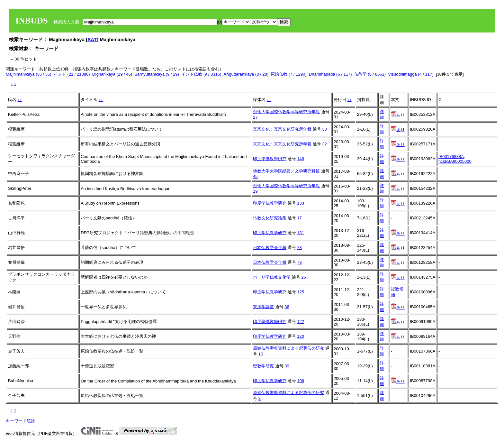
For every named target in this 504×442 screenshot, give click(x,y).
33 (324, 129)
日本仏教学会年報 (270, 248)
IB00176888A (451, 157)
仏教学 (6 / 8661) (370, 74)
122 (301, 322)
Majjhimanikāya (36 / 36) (29, 74)
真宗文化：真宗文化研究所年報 (282, 129)
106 (301, 381)
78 (299, 248)
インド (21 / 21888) (72, 74)
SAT (92, 39)
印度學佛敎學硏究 (270, 159)
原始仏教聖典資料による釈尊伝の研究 (288, 348)
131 (301, 233)
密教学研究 (263, 366)
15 (261, 354)
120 (301, 336)
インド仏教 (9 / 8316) (201, 74)
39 (287, 366)
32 (324, 144)
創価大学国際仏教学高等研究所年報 (286, 112)
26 (303, 277)
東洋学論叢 (263, 307)
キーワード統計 (20, 421)
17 (299, 218)
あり (398, 115)
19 (255, 191)
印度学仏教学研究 (270, 203)
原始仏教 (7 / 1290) (288, 74)
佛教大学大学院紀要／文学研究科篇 (286, 171)
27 (255, 117)
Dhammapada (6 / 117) (330, 74)
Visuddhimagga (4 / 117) (411, 74)
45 (255, 176)
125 (301, 292)
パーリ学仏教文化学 (272, 277)
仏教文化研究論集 (270, 218)
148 (301, 159)
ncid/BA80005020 (455, 161)
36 (287, 307)
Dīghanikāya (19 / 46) (112, 74)
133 (301, 203)
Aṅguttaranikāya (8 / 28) (246, 74)
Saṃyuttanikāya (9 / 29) (157, 74)
